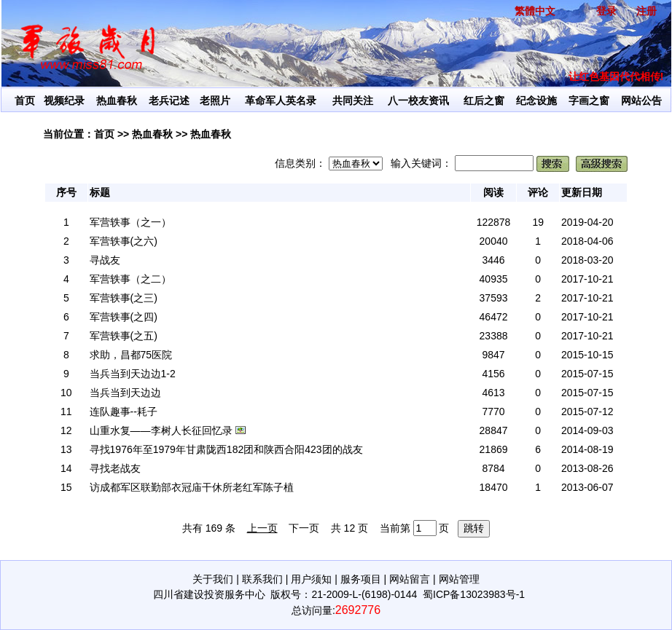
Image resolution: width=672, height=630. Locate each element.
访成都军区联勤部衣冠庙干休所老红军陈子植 (192, 487)
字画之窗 (589, 101)
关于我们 (213, 579)
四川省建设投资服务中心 (209, 594)
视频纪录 (64, 101)
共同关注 (353, 101)
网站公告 (641, 101)
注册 (646, 11)
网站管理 (459, 579)
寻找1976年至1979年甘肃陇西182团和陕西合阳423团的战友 (226, 449)
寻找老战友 (115, 468)
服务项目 (361, 579)
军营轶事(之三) (124, 298)
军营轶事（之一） (130, 222)
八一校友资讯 (418, 101)
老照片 (215, 101)
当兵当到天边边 (125, 393)
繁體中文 (535, 11)
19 (538, 222)
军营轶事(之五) (124, 336)
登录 (606, 11)
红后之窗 (484, 101)
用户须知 (311, 579)
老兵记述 (169, 101)
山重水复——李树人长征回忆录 (161, 430)
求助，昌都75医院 (131, 355)
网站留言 (410, 579)
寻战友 (105, 260)
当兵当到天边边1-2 (133, 374)
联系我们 (262, 579)
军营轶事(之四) (124, 317)
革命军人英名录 (281, 101)
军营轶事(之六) (124, 241)
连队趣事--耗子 (124, 412)
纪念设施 (536, 101)
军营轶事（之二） (130, 279)
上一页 (262, 528)
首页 (25, 101)
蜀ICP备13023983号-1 (474, 594)
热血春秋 (117, 101)
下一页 (304, 528)
